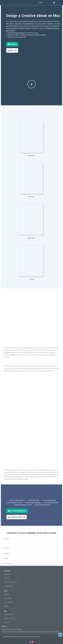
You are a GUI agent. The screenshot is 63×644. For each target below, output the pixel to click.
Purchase (7, 578)
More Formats (8, 564)
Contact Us (7, 622)
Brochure (31, 197)
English (41, 3)
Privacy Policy (8, 598)
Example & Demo (9, 586)
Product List (7, 574)
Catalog (6, 553)
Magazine (32, 155)
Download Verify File (10, 618)
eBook (6, 559)
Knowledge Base (9, 614)
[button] (54, 3)
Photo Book (31, 238)
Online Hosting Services (11, 582)
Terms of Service (9, 602)
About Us (7, 594)
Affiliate (6, 606)
